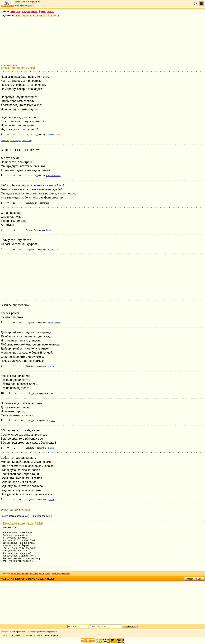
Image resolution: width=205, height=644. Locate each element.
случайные (65, 574)
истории (26, 11)
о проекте (32, 632)
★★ (58, 135)
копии (55, 574)
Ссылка (29, 135)
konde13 (52, 249)
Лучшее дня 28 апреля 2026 (28, 2)
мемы (34, 11)
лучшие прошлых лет (40, 574)
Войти (18, 5)
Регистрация (28, 5)
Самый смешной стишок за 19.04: (23, 523)
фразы (42, 11)
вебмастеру (43, 632)
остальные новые (19, 574)
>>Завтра (25, 510)
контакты (22, 632)
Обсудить (30, 249)
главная (5, 579)
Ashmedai (51, 135)
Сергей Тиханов (54, 176)
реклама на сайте (9, 632)
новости (54, 632)
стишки (51, 11)
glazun (51, 366)
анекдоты (15, 11)
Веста (49, 230)
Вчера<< (5, 510)
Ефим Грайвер (55, 322)
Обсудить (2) (31, 203)
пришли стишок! (194, 579)
